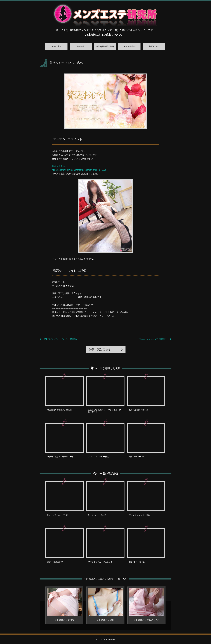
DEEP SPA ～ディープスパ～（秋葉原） (61, 339)
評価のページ (89, 305)
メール (111, 316)
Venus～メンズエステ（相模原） (153, 339)
